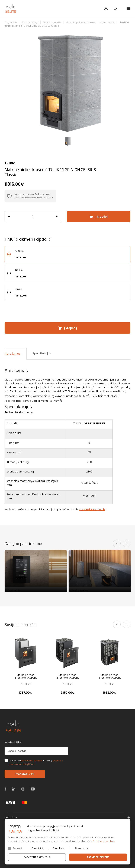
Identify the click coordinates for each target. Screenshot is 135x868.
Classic (19, 251)
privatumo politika (32, 761)
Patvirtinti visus (98, 857)
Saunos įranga (30, 22)
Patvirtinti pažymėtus (37, 857)
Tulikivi (10, 163)
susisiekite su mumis (92, 509)
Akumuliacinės (108, 22)
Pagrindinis (11, 22)
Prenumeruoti (25, 774)
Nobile (19, 270)
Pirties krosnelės (52, 22)
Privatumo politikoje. (104, 841)
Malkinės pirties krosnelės (80, 22)
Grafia (19, 289)
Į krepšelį (102, 217)
